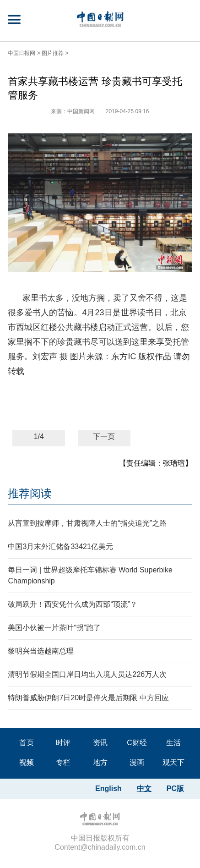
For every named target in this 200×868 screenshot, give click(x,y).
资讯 (100, 743)
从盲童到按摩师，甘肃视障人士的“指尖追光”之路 (87, 523)
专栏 (63, 762)
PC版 (175, 788)
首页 (27, 743)
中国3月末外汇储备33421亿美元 (60, 547)
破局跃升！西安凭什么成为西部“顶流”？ (73, 604)
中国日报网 (22, 53)
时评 (63, 743)
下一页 (104, 437)
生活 (173, 743)
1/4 (39, 437)
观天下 (173, 762)
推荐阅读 (30, 493)
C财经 (137, 743)
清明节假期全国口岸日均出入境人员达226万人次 (87, 674)
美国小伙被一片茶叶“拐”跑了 (54, 628)
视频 (27, 762)
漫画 (137, 762)
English (108, 788)
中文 (144, 788)
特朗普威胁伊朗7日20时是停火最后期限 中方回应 (88, 698)
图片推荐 (53, 53)
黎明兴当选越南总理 (41, 651)
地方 (100, 762)
